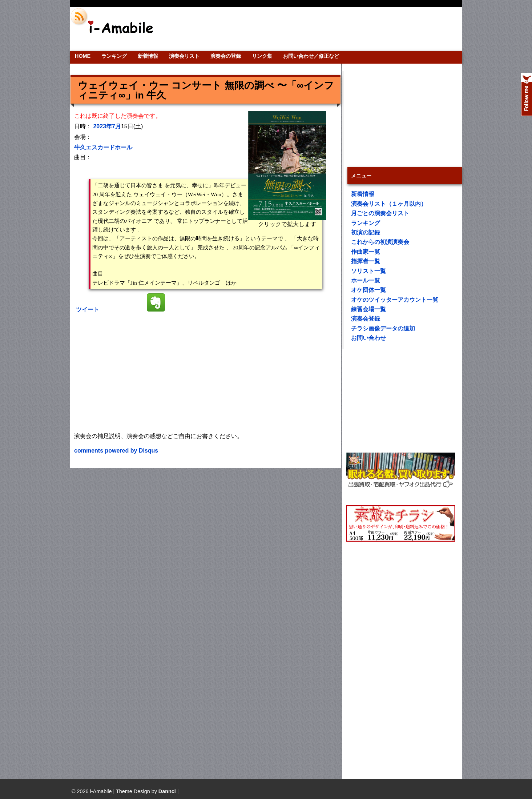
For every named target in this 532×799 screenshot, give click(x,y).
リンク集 (262, 56)
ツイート (88, 310)
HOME (83, 56)
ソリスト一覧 (368, 271)
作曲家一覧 (366, 252)
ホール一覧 (366, 280)
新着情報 (148, 56)
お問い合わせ (368, 338)
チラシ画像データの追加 (383, 328)
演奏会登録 (366, 319)
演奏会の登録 (226, 56)
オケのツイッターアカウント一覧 (395, 300)
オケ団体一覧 (368, 290)
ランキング (114, 56)
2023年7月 (107, 126)
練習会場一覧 (368, 309)
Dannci (167, 791)
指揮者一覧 (366, 261)
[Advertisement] (315, 29)
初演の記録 (366, 232)
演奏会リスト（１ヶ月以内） (389, 204)
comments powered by (116, 451)
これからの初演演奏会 (380, 242)
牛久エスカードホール (103, 147)
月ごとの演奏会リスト (380, 213)
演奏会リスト (184, 56)
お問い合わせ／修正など (311, 56)
